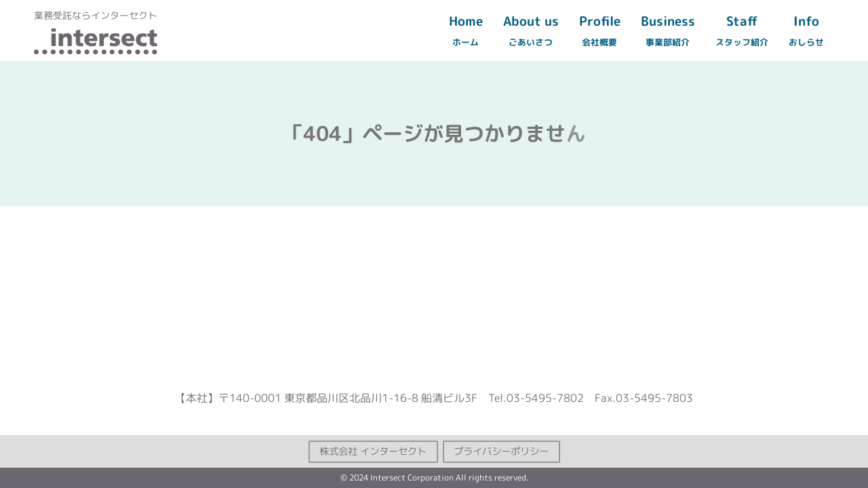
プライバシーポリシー (501, 451)
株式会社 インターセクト (373, 451)
